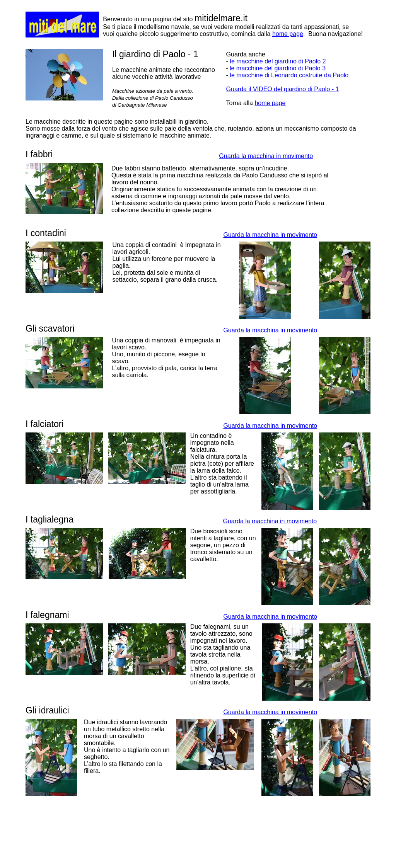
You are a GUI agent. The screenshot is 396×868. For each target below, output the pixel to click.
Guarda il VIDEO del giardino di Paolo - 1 (283, 89)
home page (288, 34)
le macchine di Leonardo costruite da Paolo (289, 75)
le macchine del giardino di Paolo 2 (278, 61)
